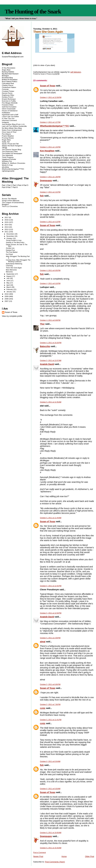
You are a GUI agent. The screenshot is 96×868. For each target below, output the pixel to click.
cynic (43, 708)
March (9, 287)
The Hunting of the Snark (33, 12)
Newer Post (38, 856)
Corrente (5, 89)
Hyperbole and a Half (10, 114)
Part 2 (10, 185)
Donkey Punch (8, 97)
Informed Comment (9, 120)
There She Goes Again (14, 268)
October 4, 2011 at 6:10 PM (50, 283)
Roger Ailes (6, 140)
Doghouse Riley (8, 95)
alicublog (5, 167)
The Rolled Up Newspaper (12, 153)
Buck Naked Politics (10, 81)
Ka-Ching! (9, 254)
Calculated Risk (8, 83)
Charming (9, 266)
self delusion (76, 72)
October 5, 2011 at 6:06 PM (50, 684)
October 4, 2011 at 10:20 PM (51, 343)
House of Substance (10, 111)
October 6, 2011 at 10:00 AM (51, 833)
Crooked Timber (8, 91)
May (8, 283)
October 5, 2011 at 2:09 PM (50, 638)
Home (64, 856)
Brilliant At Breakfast (10, 79)
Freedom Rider (8, 105)
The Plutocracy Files (10, 151)
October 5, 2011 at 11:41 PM (51, 720)
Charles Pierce (8, 85)
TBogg (4, 148)
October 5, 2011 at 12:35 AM (51, 402)
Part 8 (15, 187)
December (10, 234)
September (11, 274)
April (8, 285)
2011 (7, 232)
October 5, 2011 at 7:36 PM (50, 704)
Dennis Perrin (7, 93)
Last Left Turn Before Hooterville (14, 126)
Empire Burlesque (9, 99)
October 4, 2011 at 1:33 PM (50, 147)
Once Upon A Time (9, 132)
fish (42, 196)
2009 (7, 296)
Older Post (90, 856)
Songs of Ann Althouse (11, 200)
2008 (7, 299)
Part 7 (10, 187)
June (8, 281)
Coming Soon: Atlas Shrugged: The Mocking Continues (18, 261)
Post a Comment (40, 852)
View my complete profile (12, 316)
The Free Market (12, 252)
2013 (7, 227)
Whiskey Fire (7, 161)
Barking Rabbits (8, 72)
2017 (7, 217)
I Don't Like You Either (10, 116)
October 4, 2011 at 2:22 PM (50, 192)
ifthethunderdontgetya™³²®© (54, 126)
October (10, 238)
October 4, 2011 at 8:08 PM (50, 320)
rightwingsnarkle (8, 171)
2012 (7, 229)
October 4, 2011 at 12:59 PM (51, 97)
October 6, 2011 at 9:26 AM (50, 789)
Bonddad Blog (7, 78)
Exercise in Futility (9, 101)
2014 (7, 225)
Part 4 (20, 185)
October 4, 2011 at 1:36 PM (50, 177)
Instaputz (5, 122)
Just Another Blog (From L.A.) (13, 124)
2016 (7, 220)
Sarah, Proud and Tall (10, 144)
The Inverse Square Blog (11, 149)
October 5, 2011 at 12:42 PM (51, 586)
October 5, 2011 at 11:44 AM (51, 518)
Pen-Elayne (6, 134)
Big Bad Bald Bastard (10, 74)
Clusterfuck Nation (9, 87)
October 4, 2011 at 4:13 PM (50, 222)
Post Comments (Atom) (55, 862)
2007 (7, 301)
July (8, 278)
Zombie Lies (10, 248)
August (9, 276)
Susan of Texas (48, 86)
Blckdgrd (5, 76)
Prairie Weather (8, 136)
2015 (7, 222)
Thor (42, 324)
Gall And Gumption (9, 107)
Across (9, 199)
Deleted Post (10, 250)
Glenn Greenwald (9, 109)
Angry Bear (6, 70)
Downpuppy (46, 181)
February (10, 289)
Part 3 (15, 185)
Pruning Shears (8, 138)
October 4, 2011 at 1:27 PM (50, 122)
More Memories (11, 270)
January (10, 292)
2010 (7, 294)
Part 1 (4, 185)
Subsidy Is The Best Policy (15, 242)
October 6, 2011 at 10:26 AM (51, 848)
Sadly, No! (6, 142)
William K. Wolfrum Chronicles (14, 163)
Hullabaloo (6, 113)
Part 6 (4, 187)
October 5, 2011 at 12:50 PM (51, 613)
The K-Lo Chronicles (10, 206)
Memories (9, 272)
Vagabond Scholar (9, 159)
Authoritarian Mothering (14, 264)
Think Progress (8, 157)
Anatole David (47, 364)
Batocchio (45, 346)
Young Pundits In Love (14, 240)
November (10, 236)
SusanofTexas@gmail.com (13, 57)
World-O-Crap (7, 165)
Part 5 (26, 185)
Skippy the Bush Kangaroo (12, 146)
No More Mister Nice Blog (12, 128)
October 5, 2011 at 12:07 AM (51, 360)
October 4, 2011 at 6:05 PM (50, 270)
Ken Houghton (47, 151)
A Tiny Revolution (9, 68)
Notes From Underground (12, 130)
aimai (43, 642)
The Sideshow (7, 155)
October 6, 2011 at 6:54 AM (50, 761)
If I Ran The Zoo (8, 118)
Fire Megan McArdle (10, 103)
